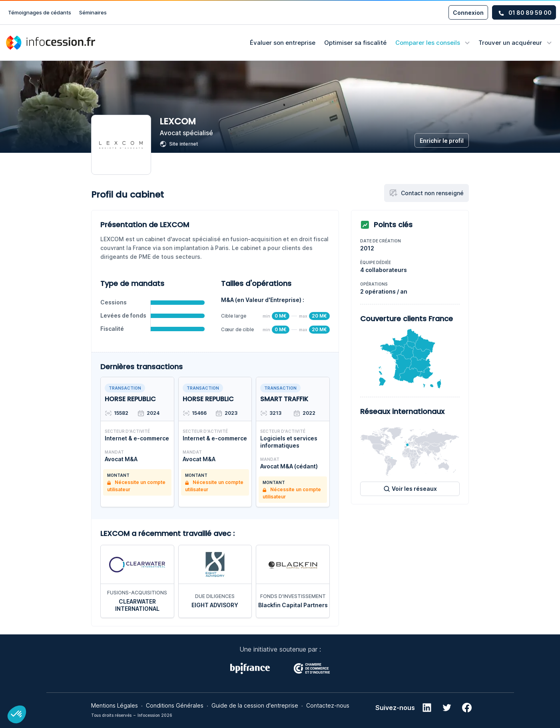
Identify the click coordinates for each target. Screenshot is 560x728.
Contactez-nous (328, 705)
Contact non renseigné (426, 193)
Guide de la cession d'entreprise (255, 705)
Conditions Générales (175, 705)
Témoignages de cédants (40, 12)
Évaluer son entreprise (283, 43)
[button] (17, 714)
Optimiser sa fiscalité (355, 43)
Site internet (179, 144)
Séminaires (93, 12)
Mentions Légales (115, 705)
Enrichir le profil (442, 141)
